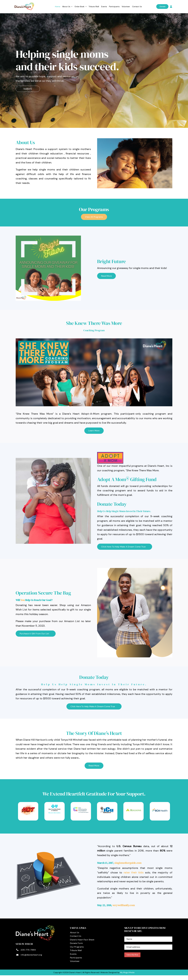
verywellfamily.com (124, 905)
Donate (162, 7)
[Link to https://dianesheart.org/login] (171, 7)
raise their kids (134, 873)
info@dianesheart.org (31, 955)
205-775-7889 (28, 950)
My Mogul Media (127, 972)
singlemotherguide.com (128, 863)
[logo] (24, 3)
